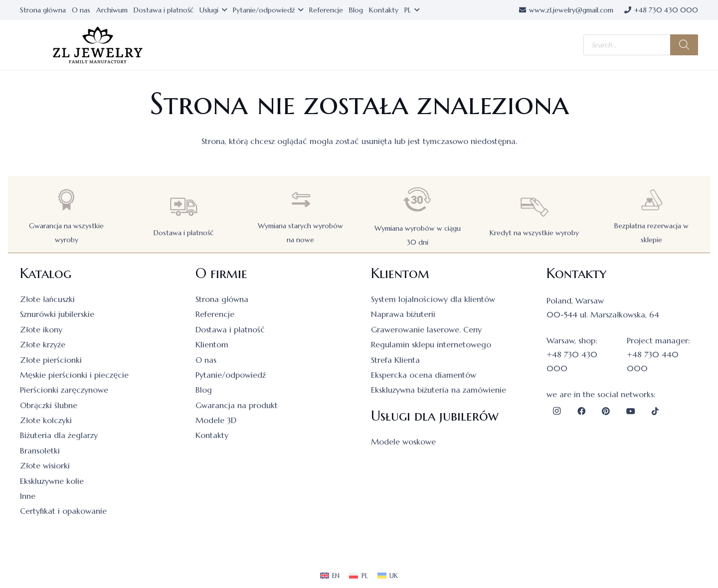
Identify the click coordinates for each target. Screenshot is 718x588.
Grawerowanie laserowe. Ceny (426, 329)
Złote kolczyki (46, 420)
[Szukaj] (684, 45)
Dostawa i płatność (183, 233)
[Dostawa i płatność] (183, 207)
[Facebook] (581, 411)
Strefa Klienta (395, 360)
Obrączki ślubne (49, 405)
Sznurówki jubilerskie (57, 314)
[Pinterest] (606, 411)
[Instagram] (556, 411)
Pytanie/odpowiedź (231, 375)
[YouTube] (631, 411)
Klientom (212, 344)
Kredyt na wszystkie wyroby (534, 233)
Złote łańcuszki (47, 299)
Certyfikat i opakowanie (63, 511)
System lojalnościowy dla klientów (433, 299)
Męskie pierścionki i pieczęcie (74, 375)
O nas (206, 360)
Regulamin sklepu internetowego (431, 344)
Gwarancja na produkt (237, 405)
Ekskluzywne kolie (52, 481)
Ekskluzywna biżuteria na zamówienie (439, 390)
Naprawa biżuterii (403, 314)
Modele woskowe (403, 441)
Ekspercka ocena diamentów (424, 375)
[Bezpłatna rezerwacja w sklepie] (652, 200)
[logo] (98, 45)
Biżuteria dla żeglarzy (59, 435)
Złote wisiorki (45, 465)
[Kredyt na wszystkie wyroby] (535, 207)
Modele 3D (216, 420)
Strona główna (222, 299)
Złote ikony (41, 329)
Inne (28, 496)
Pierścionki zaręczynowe (64, 390)
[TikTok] (655, 411)
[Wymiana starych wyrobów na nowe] (301, 200)
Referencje (215, 314)
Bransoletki (40, 450)
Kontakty (212, 435)
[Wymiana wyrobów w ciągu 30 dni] (417, 200)
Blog (204, 390)
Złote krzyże (43, 344)
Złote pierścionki (51, 360)
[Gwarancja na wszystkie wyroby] (66, 200)
